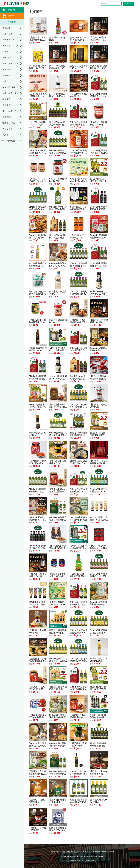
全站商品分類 (108, 852)
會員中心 (11, 10)
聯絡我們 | (56, 852)
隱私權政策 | (86, 852)
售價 (30, 43)
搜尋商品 (128, 4)
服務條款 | (97, 852)
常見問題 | (65, 852)
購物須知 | (75, 852)
